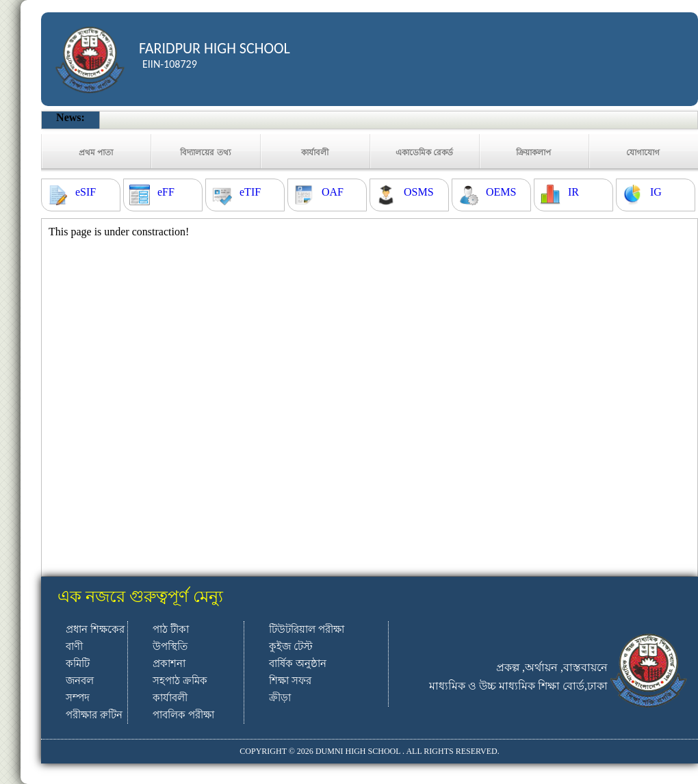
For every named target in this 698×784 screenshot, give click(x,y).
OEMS (501, 192)
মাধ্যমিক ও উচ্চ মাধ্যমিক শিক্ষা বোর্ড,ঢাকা (518, 686)
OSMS (419, 192)
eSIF (86, 192)
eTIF (250, 192)
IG (656, 192)
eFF (166, 192)
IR (573, 192)
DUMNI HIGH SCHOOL (358, 751)
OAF (333, 192)
